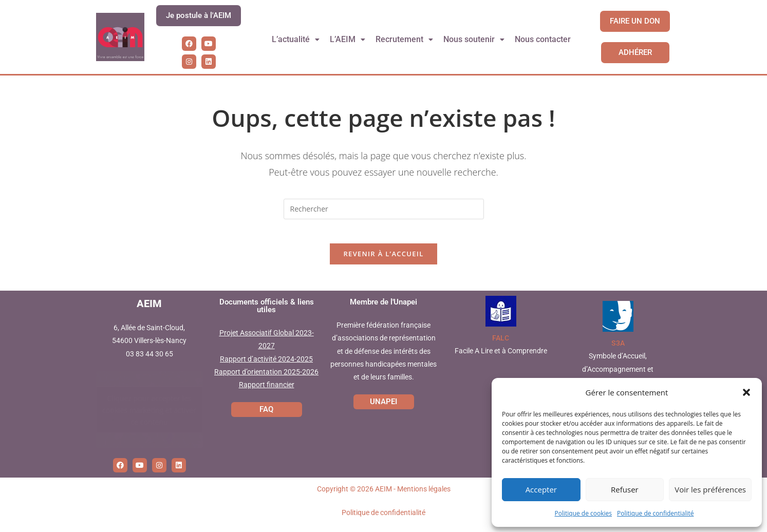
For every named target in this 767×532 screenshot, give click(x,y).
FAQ (266, 416)
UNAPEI (383, 408)
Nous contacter (543, 39)
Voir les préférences (710, 489)
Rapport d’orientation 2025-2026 (266, 378)
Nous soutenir (474, 39)
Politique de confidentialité (655, 513)
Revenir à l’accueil (383, 261)
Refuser (625, 489)
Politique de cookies (584, 513)
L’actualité (295, 39)
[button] (746, 392)
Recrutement (405, 39)
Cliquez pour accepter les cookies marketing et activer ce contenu (149, 416)
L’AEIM (348, 39)
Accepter (541, 489)
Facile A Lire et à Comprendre (501, 358)
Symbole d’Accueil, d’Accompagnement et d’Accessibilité (618, 376)
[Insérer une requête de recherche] (384, 209)
